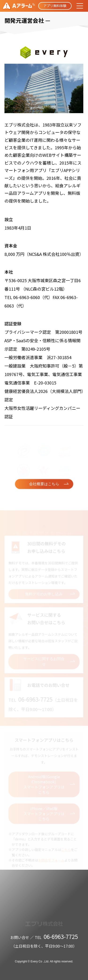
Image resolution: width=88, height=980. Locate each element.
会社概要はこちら (44, 484)
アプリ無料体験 (55, 6)
